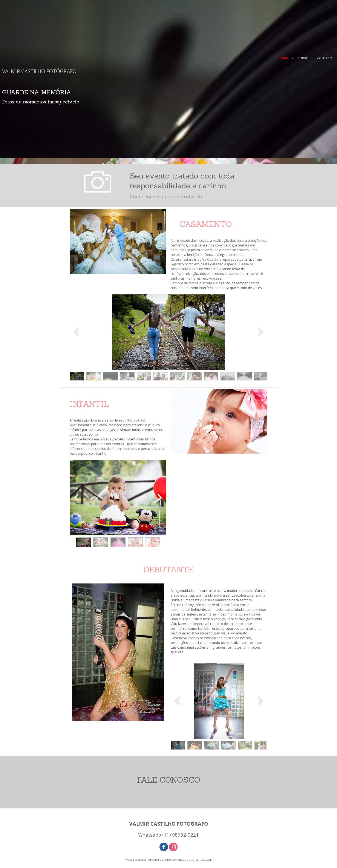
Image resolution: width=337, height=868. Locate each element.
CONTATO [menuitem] (325, 58)
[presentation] (77, 332)
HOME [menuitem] (284, 58)
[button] (77, 377)
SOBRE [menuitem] (303, 58)
